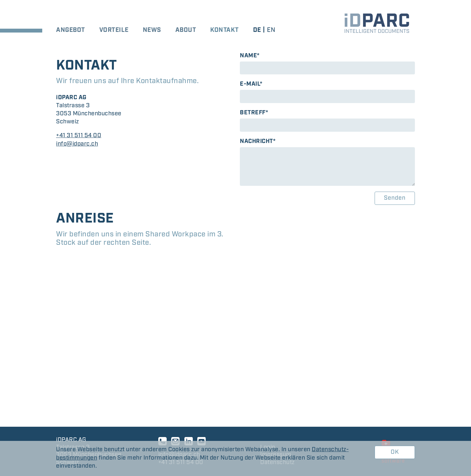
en (271, 30)
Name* (250, 56)
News (152, 30)
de (257, 30)
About (186, 30)
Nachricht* (258, 141)
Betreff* (254, 113)
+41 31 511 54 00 (79, 136)
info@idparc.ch (77, 144)
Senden (395, 198)
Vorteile (114, 30)
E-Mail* (251, 84)
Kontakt (225, 30)
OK (395, 452)
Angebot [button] (71, 30)
